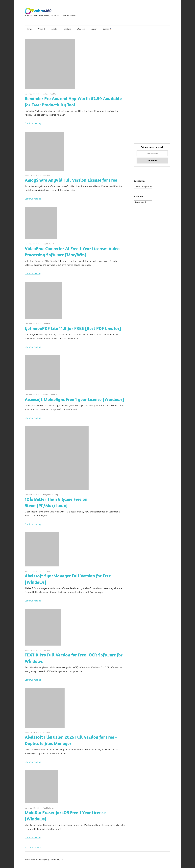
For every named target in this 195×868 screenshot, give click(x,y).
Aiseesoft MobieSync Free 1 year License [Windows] (74, 399)
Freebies (67, 29)
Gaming (55, 495)
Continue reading (33, 123)
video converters (58, 244)
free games (47, 495)
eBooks (54, 29)
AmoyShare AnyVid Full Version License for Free (71, 180)
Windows (81, 29)
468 (37, 848)
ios (53, 808)
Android (41, 29)
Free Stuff (53, 94)
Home (29, 29)
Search (94, 29)
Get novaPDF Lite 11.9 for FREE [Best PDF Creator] (73, 328)
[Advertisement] (152, 93)
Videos (107, 29)
